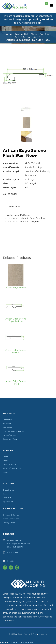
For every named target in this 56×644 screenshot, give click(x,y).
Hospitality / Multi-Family (13, 431)
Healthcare (7, 427)
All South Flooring (12, 11)
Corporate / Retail (10, 439)
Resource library (10, 464)
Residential (7, 420)
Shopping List (9, 490)
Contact (6, 472)
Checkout (7, 498)
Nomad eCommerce (23, 642)
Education (7, 424)
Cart (5, 494)
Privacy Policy (9, 523)
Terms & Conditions (11, 519)
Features (15, 206)
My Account (8, 502)
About (6, 461)
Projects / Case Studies (12, 468)
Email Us (11, 561)
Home (5, 457)
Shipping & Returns (11, 515)
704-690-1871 (13, 553)
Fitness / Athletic (10, 435)
